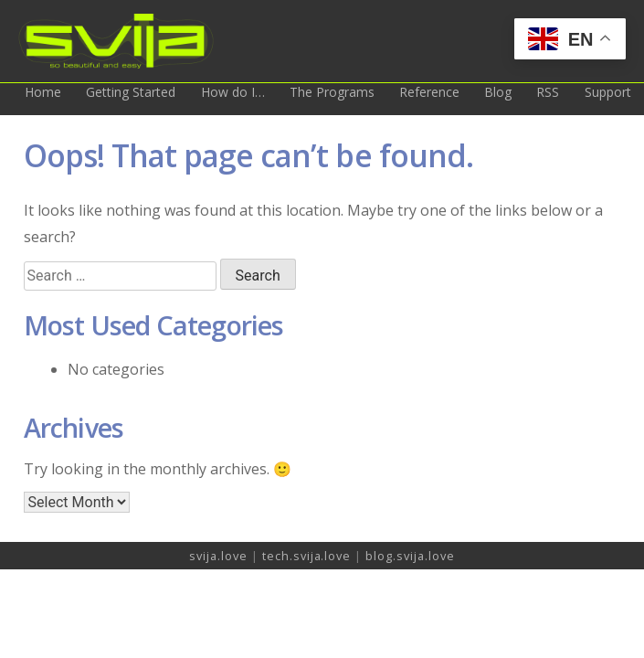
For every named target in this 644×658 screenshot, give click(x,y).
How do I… (233, 92)
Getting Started (131, 92)
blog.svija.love (410, 556)
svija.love (220, 556)
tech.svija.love (308, 556)
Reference (429, 92)
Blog (498, 92)
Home (43, 92)
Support (608, 92)
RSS (548, 92)
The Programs (332, 92)
